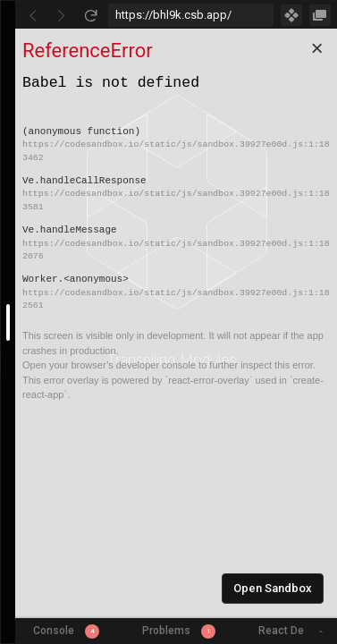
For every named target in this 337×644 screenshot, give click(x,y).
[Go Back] (33, 15)
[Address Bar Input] (191, 15)
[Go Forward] (62, 15)
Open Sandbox (273, 588)
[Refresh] (90, 15)
